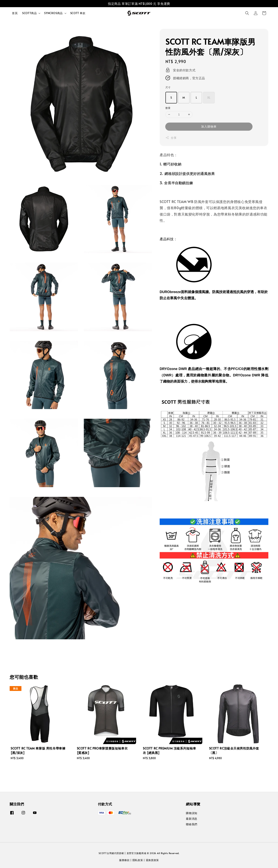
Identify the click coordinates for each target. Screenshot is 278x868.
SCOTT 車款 (78, 13)
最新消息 (192, 819)
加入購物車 (209, 126)
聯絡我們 (192, 824)
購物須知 (192, 813)
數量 (168, 108)
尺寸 (168, 87)
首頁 (15, 13)
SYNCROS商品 (53, 13)
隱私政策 (138, 860)
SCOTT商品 (29, 13)
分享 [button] (171, 138)
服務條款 (124, 860)
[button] (247, 13)
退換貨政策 (152, 860)
